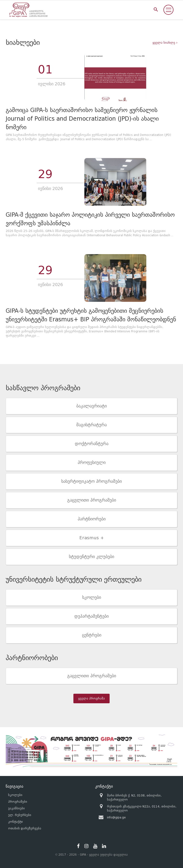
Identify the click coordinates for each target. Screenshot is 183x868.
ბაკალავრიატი (91, 406)
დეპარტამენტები (91, 616)
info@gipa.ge (116, 817)
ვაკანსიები (16, 808)
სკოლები (92, 597)
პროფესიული (92, 462)
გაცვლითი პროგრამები (92, 500)
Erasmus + (92, 538)
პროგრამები (18, 802)
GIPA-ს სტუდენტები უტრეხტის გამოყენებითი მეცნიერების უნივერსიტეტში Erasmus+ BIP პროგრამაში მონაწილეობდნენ (91, 315)
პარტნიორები (92, 519)
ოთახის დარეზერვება (25, 828)
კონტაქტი (15, 822)
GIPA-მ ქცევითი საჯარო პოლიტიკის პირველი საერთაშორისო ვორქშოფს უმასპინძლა (90, 219)
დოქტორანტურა (92, 444)
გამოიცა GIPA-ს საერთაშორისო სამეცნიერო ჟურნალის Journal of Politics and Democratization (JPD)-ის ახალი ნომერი (82, 119)
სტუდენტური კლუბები (91, 557)
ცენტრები (92, 635)
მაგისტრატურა (91, 425)
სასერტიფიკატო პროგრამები (91, 481)
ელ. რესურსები (20, 815)
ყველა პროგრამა (91, 698)
